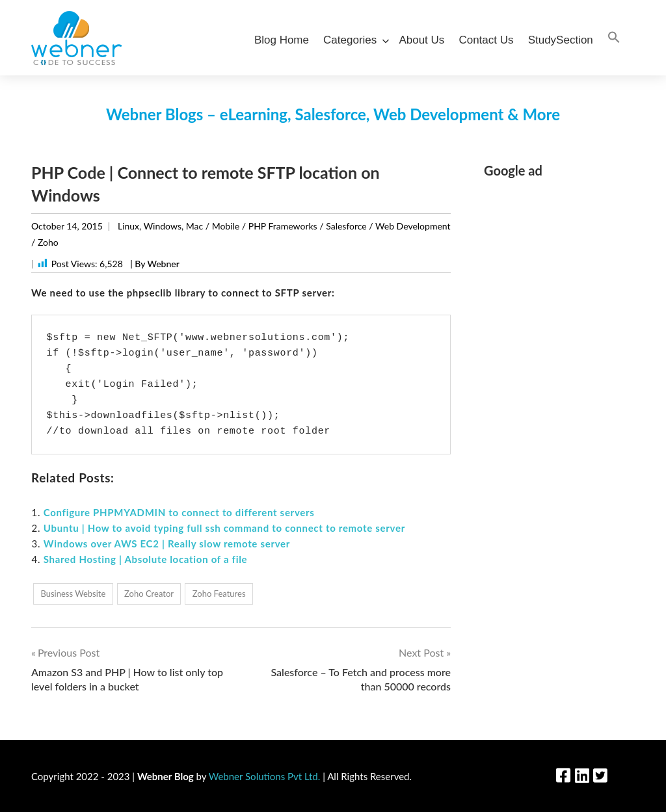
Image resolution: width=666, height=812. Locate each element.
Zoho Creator (149, 594)
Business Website (73, 594)
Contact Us (486, 40)
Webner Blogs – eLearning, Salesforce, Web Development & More (333, 114)
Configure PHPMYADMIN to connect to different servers (179, 512)
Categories (354, 40)
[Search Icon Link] (614, 38)
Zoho (48, 242)
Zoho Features (219, 594)
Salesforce (346, 226)
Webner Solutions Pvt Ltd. (265, 776)
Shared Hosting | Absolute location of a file (146, 559)
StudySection (561, 40)
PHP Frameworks (283, 226)
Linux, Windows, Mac (160, 226)
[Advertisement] (559, 386)
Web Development (413, 226)
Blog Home (282, 40)
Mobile (226, 226)
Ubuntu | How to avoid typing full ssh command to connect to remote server (224, 528)
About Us (421, 40)
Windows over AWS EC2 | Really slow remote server (167, 544)
